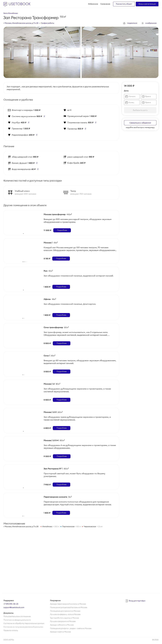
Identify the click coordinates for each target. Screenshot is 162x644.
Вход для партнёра (137, 601)
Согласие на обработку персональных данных (24, 623)
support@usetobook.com (14, 607)
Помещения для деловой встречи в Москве (69, 607)
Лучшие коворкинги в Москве (63, 621)
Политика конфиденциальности (17, 620)
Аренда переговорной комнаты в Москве (68, 604)
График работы (48, 23)
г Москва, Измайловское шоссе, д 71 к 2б (21, 23)
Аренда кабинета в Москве (62, 625)
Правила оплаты (11, 630)
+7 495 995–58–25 (11, 604)
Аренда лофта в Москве (60, 632)
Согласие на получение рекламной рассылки (23, 627)
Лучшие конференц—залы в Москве (65, 614)
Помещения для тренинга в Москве (65, 611)
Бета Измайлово (11, 13)
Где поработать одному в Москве (65, 618)
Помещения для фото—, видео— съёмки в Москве (71, 628)
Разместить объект (124, 4)
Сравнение (105, 4)
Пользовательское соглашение (17, 616)
